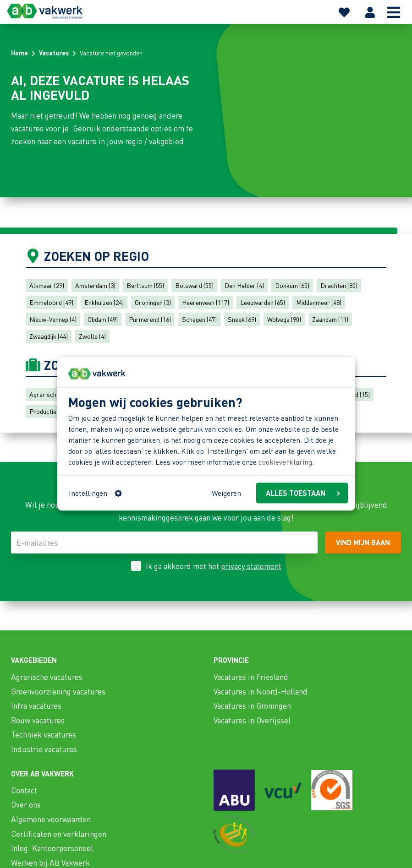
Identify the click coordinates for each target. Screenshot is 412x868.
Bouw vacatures (38, 720)
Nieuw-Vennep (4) (53, 319)
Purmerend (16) (150, 319)
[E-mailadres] (164, 542)
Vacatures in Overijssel (252, 720)
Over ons (26, 804)
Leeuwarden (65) (263, 302)
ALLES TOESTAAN (303, 493)
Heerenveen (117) (206, 302)
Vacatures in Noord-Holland (261, 691)
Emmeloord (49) (51, 302)
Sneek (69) (242, 319)
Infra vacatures (36, 705)
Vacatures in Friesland (251, 677)
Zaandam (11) (330, 319)
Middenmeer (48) (319, 302)
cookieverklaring (285, 462)
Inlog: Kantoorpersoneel (52, 848)
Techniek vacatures (44, 734)
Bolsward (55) (194, 285)
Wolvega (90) (284, 319)
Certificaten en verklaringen (59, 834)
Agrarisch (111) (50, 394)
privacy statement (251, 566)
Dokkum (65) (292, 285)
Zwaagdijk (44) (49, 336)
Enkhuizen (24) (104, 302)
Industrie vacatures (44, 749)
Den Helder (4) (244, 285)
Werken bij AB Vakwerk (50, 863)
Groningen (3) (153, 302)
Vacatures (54, 53)
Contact (24, 790)
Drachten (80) (339, 285)
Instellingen (95, 493)
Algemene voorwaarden (51, 819)
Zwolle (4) (92, 336)
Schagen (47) (199, 319)
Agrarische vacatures (47, 677)
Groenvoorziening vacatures (58, 691)
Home (19, 53)
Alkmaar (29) (47, 285)
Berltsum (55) (145, 285)
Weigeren (226, 493)
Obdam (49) (103, 319)
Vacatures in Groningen (252, 705)
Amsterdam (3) (95, 285)
